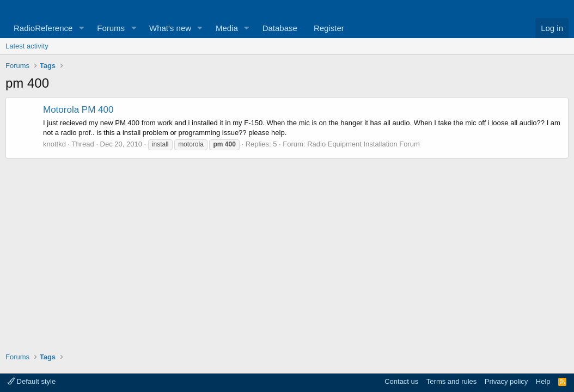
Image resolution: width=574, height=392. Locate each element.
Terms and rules (451, 381)
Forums (111, 28)
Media (227, 28)
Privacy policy (506, 381)
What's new (170, 28)
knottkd (54, 144)
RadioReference (43, 28)
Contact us (401, 381)
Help (543, 381)
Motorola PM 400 (78, 110)
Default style (32, 381)
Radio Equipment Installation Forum (364, 144)
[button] (81, 28)
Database (280, 28)
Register (329, 28)
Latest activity (27, 46)
